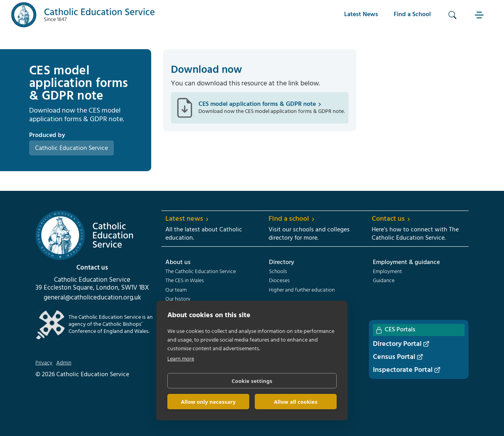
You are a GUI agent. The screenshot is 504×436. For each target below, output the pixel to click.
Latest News (361, 15)
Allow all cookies (296, 402)
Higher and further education (302, 290)
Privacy (44, 363)
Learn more (181, 359)
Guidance (384, 281)
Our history (178, 299)
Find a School (412, 15)
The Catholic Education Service (201, 272)
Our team (176, 290)
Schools (278, 272)
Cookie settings (252, 381)
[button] (480, 15)
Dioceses (279, 281)
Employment (387, 272)
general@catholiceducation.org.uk (92, 298)
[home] (83, 15)
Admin (64, 363)
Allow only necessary (208, 402)
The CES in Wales (185, 281)
